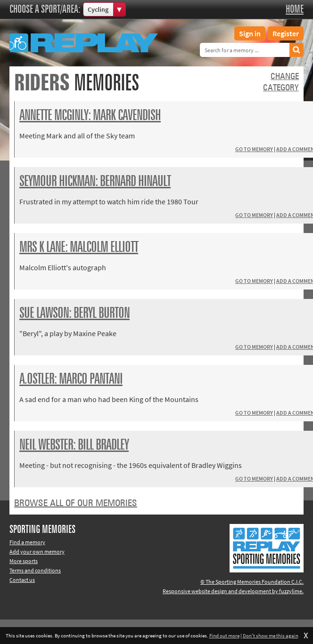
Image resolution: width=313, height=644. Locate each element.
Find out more (224, 636)
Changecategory (281, 82)
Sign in (250, 33)
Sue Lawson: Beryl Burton (74, 314)
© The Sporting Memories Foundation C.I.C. (252, 582)
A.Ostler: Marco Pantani (71, 379)
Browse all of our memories (76, 503)
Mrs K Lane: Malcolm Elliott (79, 248)
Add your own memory (37, 551)
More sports (24, 561)
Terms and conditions (35, 570)
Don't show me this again (271, 636)
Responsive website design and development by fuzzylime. (233, 591)
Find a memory (27, 542)
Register (286, 33)
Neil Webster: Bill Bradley (74, 445)
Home (295, 9)
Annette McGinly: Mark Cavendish (90, 116)
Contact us (22, 580)
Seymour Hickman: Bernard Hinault (95, 182)
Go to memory (254, 149)
